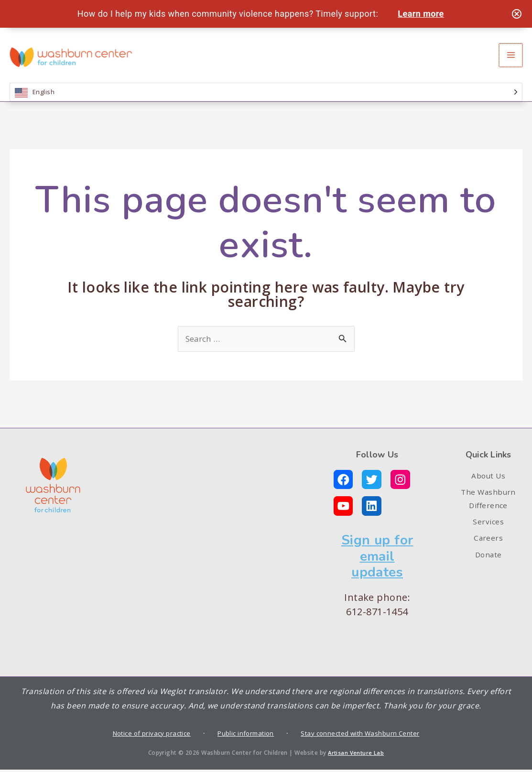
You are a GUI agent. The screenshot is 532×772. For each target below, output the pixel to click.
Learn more (423, 14)
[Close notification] (517, 14)
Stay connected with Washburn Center (365, 735)
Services (488, 536)
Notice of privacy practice (146, 735)
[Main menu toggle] (511, 59)
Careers (489, 555)
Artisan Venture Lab (356, 755)
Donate (488, 574)
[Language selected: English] (266, 99)
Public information (245, 735)
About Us (489, 484)
